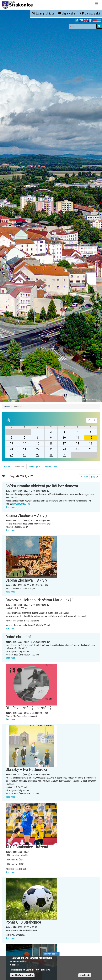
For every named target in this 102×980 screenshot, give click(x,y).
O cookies (14, 965)
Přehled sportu (51, 467)
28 (25, 455)
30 (51, 455)
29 (38, 455)
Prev (84, 477)
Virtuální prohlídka (43, 13)
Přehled (7, 407)
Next (95, 477)
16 (51, 443)
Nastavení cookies (51, 954)
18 (78, 443)
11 (78, 438)
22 (38, 449)
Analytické (30, 970)
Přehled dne (21, 467)
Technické (18, 970)
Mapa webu (67, 13)
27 (11, 455)
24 (64, 449)
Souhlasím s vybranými (22, 975)
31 (64, 455)
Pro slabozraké (89, 13)
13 (11, 443)
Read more (10, 507)
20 (11, 449)
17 (64, 443)
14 (25, 443)
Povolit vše (85, 975)
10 (64, 438)
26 (91, 449)
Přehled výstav (35, 467)
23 (51, 449)
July (8, 420)
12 (91, 438)
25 (78, 449)
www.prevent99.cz (21, 504)
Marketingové (44, 970)
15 (38, 443)
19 (91, 443)
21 (25, 449)
